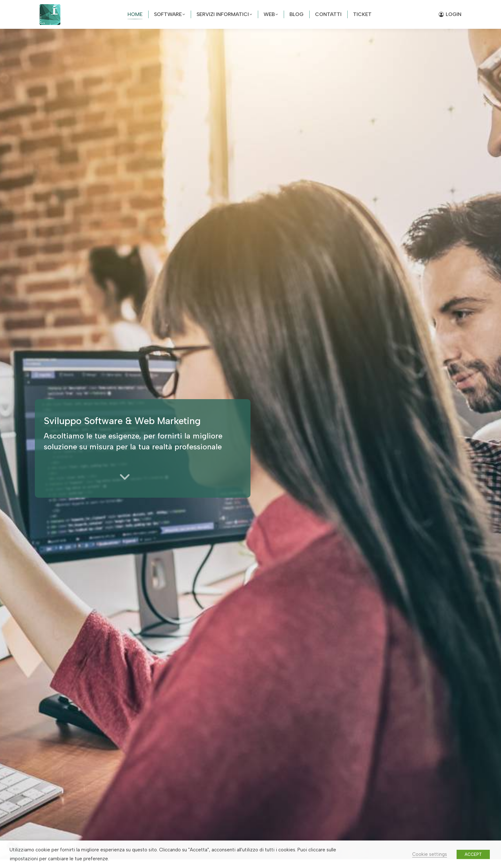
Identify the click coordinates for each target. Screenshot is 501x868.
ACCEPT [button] (473, 854)
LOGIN (450, 14)
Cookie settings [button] (430, 854)
